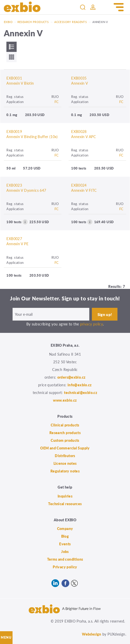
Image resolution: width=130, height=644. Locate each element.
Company (65, 528)
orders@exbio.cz (72, 377)
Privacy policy (65, 567)
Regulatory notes (65, 471)
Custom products (65, 440)
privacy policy (91, 324)
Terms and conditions (65, 559)
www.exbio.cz (65, 400)
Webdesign (91, 634)
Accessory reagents (71, 22)
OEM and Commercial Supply (65, 448)
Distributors (65, 456)
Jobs (65, 551)
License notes (65, 463)
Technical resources (65, 504)
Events (65, 544)
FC (57, 102)
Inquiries (65, 496)
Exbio (8, 22)
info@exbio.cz (80, 385)
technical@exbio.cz (81, 392)
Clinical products (65, 425)
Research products (33, 22)
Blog (65, 536)
